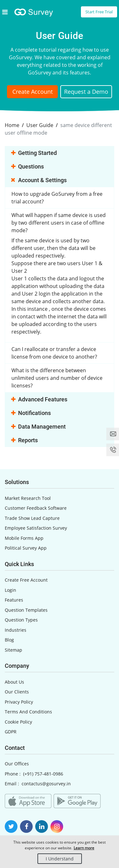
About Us (14, 682)
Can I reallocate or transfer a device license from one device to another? (54, 353)
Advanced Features (39, 400)
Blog (9, 640)
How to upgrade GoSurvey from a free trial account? (57, 198)
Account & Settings (39, 181)
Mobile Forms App (24, 538)
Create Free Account (26, 580)
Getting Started (34, 153)
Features (14, 600)
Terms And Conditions (28, 712)
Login (10, 590)
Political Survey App (26, 548)
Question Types (21, 620)
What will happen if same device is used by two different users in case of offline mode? (59, 223)
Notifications (31, 413)
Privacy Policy (19, 702)
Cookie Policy (18, 722)
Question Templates (26, 610)
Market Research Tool (28, 498)
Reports (24, 441)
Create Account (33, 92)
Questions (27, 167)
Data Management (38, 427)
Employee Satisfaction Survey (36, 528)
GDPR (11, 732)
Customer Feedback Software (36, 508)
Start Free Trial (99, 12)
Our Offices (17, 764)
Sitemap (13, 650)
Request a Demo (86, 92)
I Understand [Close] (60, 859)
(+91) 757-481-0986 (43, 774)
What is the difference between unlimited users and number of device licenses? (57, 378)
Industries (16, 630)
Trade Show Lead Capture (32, 518)
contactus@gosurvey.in (46, 784)
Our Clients (17, 692)
